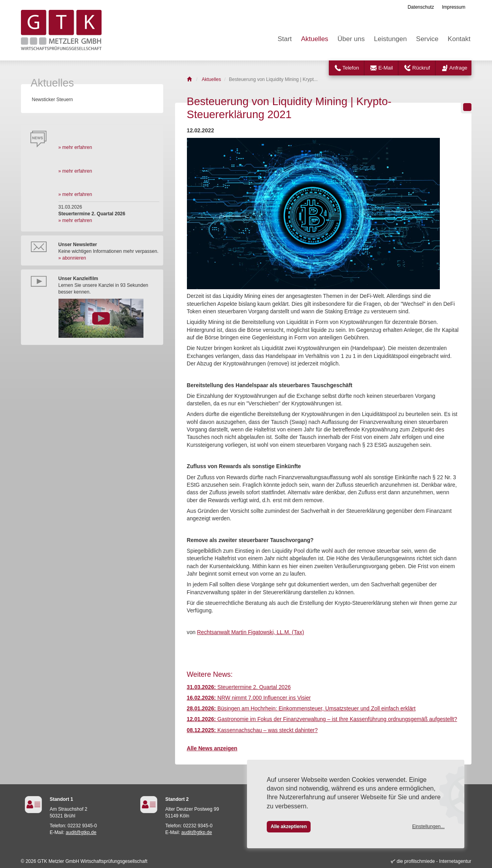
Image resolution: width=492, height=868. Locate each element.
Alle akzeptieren (289, 827)
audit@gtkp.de (81, 832)
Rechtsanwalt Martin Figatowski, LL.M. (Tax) (251, 632)
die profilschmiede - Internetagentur (434, 861)
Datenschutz (421, 7)
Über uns (351, 39)
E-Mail (385, 68)
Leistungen (390, 39)
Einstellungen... (428, 827)
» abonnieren (72, 258)
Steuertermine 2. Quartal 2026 (239, 687)
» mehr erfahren (75, 147)
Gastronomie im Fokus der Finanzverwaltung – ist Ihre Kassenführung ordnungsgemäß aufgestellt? (322, 719)
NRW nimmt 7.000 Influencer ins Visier (249, 698)
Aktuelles (315, 39)
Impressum (453, 7)
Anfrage (458, 68)
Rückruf (421, 68)
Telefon (351, 68)
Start (285, 39)
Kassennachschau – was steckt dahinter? (252, 730)
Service (427, 39)
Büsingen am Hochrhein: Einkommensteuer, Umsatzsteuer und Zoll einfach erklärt (301, 709)
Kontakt (459, 39)
